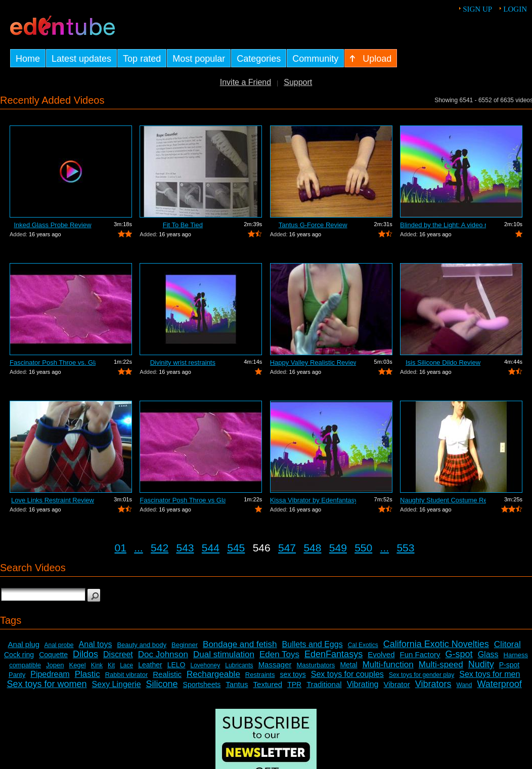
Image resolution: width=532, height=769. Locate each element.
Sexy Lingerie (117, 684)
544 (211, 548)
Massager (275, 665)
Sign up (477, 9)
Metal (348, 665)
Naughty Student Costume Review (443, 500)
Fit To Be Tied (183, 225)
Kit (111, 665)
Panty (17, 675)
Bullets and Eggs (313, 644)
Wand (464, 685)
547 (287, 548)
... (139, 548)
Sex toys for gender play (422, 675)
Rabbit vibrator (127, 675)
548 (312, 548)
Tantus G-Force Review (313, 225)
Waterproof (499, 684)
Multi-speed (441, 665)
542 (160, 548)
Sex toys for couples (347, 674)
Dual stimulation (224, 654)
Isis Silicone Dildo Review (443, 362)
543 (185, 548)
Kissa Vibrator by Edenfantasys (313, 500)
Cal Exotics (363, 645)
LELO (176, 665)
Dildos (85, 654)
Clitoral (507, 644)
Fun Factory (420, 654)
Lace (126, 665)
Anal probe (59, 645)
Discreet (118, 654)
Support (298, 82)
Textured (268, 684)
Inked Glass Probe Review (52, 225)
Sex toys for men (490, 674)
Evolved (381, 654)
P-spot (509, 665)
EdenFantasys (334, 654)
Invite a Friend (246, 82)
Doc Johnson (163, 654)
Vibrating (363, 684)
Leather (150, 665)
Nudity (481, 664)
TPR (294, 685)
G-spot (459, 654)
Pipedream (50, 674)
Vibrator (397, 684)
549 (338, 548)
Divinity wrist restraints (183, 362)
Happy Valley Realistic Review (313, 362)
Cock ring (19, 655)
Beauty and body (142, 645)
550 (363, 548)
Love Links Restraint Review (53, 500)
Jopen (55, 665)
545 (236, 548)
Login (515, 9)
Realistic (167, 674)
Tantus (237, 684)
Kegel (77, 665)
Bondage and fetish (240, 644)
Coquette (53, 655)
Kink (97, 665)
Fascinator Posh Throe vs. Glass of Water (53, 362)
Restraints (260, 675)
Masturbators (316, 665)
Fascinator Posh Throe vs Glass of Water (183, 500)
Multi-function (388, 665)
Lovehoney (206, 665)
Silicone (162, 684)
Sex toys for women (47, 684)
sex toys (293, 674)
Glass (488, 654)
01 (121, 548)
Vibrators (433, 684)
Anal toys (96, 644)
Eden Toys (279, 654)
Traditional (324, 684)
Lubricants (239, 665)
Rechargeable (213, 674)
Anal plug (24, 644)
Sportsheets (202, 685)
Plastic (87, 674)
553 (405, 548)
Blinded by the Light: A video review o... (443, 225)
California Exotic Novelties (436, 644)
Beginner (185, 645)
